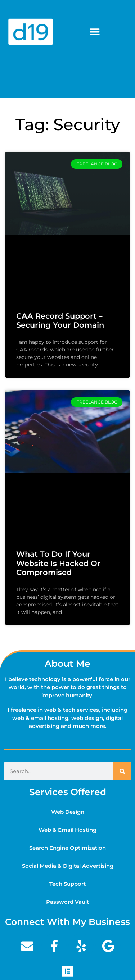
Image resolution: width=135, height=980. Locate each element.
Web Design (68, 812)
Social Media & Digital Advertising (68, 866)
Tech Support (67, 884)
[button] (94, 32)
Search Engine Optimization (67, 848)
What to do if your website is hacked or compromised (58, 563)
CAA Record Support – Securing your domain (60, 320)
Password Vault (67, 902)
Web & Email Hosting (67, 830)
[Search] (122, 771)
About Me (67, 664)
